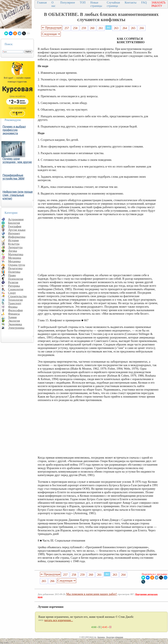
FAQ (144, 3)
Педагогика (15, 268)
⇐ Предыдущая (52, 28)
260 (92, 28)
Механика (14, 261)
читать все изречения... (58, 620)
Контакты (131, 3)
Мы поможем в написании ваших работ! (92, 594)
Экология (14, 321)
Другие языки (17, 230)
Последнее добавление (115, 637)
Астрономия (16, 219)
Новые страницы (96, 4)
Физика (13, 307)
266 (142, 28)
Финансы (14, 314)
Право (12, 275)
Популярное (68, 3)
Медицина (15, 258)
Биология (14, 223)
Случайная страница (113, 4)
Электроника (16, 328)
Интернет (14, 233)
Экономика (15, 324)
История (13, 240)
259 (84, 28)
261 (101, 28)
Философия (15, 310)
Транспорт (15, 303)
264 (125, 28)
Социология (16, 289)
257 (67, 28)
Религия (13, 282)
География (15, 226)
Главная (42, 3)
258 (75, 28)
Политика (14, 272)
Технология (15, 300)
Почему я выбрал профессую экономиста (14, 130)
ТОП (83, 3)
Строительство (17, 296)
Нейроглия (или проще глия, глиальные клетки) (18, 195)
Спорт (12, 293)
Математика (16, 254)
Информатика (17, 237)
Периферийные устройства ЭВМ (13, 177)
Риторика (14, 286)
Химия (12, 317)
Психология (16, 279)
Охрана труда (17, 265)
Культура (14, 244)
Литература (15, 247)
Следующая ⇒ (51, 34)
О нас (53, 4)
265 (133, 28)
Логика (13, 251)
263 (116, 28)
